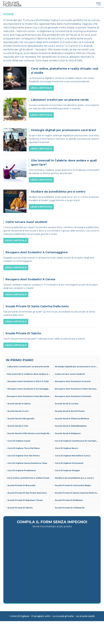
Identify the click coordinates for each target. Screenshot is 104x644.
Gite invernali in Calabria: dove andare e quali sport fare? (29, 374)
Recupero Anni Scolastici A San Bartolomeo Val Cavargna (29, 396)
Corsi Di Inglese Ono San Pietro (24, 456)
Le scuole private (63, 616)
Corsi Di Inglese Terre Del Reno (24, 448)
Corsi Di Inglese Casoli (19, 441)
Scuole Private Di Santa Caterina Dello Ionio (77, 493)
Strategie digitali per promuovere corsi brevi (77, 367)
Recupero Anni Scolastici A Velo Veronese (77, 389)
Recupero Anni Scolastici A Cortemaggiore (29, 389)
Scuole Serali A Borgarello (21, 419)
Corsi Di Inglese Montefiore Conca (73, 456)
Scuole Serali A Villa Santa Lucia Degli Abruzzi (29, 433)
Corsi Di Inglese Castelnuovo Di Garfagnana (77, 441)
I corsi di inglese (19, 616)
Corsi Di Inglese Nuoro (67, 448)
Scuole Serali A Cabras (19, 404)
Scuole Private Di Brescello (21, 485)
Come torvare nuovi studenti (70, 374)
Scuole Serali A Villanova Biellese (72, 419)
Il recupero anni (41, 616)
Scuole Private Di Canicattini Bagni (73, 485)
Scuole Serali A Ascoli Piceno (70, 411)
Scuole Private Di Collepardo (70, 508)
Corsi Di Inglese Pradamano (22, 470)
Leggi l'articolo (41, 88)
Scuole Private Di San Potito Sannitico (27, 493)
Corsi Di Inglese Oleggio (67, 470)
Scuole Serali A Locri (18, 411)
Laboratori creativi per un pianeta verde (28, 367)
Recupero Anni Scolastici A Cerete (73, 381)
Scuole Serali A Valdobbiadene (71, 426)
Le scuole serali (85, 616)
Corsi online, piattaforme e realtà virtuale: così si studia (29, 478)
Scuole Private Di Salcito (20, 508)
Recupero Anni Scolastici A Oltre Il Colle (28, 381)
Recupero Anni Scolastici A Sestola (73, 396)
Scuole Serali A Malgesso (68, 433)
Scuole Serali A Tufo (18, 426)
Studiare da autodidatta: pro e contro (74, 478)
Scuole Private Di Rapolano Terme (25, 500)
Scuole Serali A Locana (67, 404)
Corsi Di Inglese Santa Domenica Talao (27, 463)
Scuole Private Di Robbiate (69, 500)
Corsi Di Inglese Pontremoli (69, 463)
